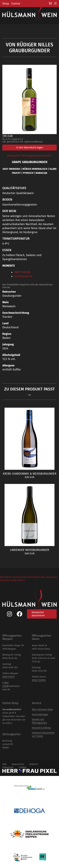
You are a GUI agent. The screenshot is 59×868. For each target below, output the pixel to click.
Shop (6, 4)
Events (16, 4)
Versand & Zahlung (41, 728)
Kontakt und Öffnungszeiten (39, 721)
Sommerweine (23, 276)
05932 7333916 (39, 680)
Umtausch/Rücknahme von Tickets (43, 734)
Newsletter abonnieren (38, 614)
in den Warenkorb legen (30, 147)
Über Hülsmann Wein (42, 710)
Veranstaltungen (40, 714)
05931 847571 (9, 677)
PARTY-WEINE (23, 272)
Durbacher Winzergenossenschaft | (30, 156)
